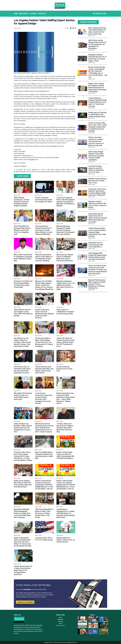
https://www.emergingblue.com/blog (46, 135)
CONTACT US (42, 14)
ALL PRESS (33, 14)
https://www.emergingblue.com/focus (53, 146)
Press (61, 617)
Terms (61, 624)
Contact (61, 621)
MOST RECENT (24, 14)
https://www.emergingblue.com (40, 91)
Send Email (21, 154)
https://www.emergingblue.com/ (29, 160)
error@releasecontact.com (22, 172)
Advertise (61, 619)
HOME (16, 14)
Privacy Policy (61, 626)
